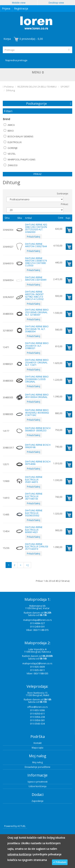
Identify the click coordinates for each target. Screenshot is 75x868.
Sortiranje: (63, 193)
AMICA (9, 125)
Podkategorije (36, 103)
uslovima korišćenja (19, 854)
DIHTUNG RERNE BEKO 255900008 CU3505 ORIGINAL (37, 379)
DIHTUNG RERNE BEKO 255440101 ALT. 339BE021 (37, 346)
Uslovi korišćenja (37, 786)
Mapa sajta (37, 748)
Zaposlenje (37, 801)
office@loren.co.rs (37, 707)
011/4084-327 (37, 623)
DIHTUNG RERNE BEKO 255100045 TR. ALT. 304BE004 (37, 329)
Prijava (6, 8)
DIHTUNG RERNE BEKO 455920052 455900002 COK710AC (37, 413)
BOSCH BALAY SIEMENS (19, 136)
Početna (8, 87)
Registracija (21, 8)
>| (27, 565)
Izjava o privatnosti (38, 782)
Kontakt (38, 743)
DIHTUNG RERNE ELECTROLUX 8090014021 (34, 530)
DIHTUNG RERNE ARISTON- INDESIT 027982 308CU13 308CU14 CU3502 (34, 295)
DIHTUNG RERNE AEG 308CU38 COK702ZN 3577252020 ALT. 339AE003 (36, 228)
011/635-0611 (37, 670)
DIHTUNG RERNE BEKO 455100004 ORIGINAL (37, 396)
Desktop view (56, 3)
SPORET (65, 87)
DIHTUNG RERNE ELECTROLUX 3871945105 (34, 496)
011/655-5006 (37, 710)
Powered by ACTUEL (15, 826)
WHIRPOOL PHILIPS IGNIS (20, 159)
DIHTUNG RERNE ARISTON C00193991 (36, 279)
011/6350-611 (37, 714)
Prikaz (37, 174)
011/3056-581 (37, 720)
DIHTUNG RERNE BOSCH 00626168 (38, 446)
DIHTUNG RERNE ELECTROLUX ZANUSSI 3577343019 (37, 547)
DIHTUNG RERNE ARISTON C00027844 (36, 245)
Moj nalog (37, 762)
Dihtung (10, 90)
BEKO (9, 131)
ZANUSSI (11, 165)
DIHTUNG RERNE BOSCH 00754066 (38, 463)
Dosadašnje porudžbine (37, 767)
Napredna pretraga (16, 60)
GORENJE (11, 148)
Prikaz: (65, 204)
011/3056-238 (37, 717)
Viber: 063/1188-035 (37, 673)
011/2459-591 (37, 627)
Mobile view (19, 3)
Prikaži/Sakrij (34, 237)
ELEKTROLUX (13, 142)
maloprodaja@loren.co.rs (37, 620)
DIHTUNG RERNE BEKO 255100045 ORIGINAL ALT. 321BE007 (37, 312)
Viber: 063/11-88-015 (37, 630)
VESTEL (10, 154)
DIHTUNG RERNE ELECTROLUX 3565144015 (34, 479)
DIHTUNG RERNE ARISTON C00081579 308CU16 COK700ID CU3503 (36, 262)
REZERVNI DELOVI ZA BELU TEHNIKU (37, 87)
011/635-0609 (37, 667)
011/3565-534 (37, 724)
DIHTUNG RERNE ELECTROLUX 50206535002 (34, 513)
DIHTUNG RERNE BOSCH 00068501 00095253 (38, 429)
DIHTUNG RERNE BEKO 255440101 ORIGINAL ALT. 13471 (37, 362)
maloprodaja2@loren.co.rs (37, 663)
